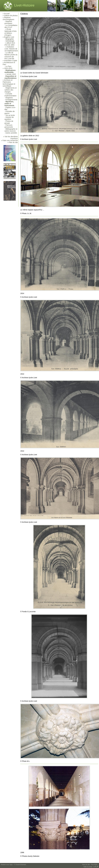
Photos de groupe (9, 122)
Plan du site (86, 865)
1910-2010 (8, 68)
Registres (9, 98)
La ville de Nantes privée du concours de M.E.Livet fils (11, 56)
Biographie (10, 39)
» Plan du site (13, 142)
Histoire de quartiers (9, 118)
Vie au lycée (10, 115)
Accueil (7, 14)
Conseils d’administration (10, 95)
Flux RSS (94, 865)
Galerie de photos (11, 16)
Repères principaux (8, 22)
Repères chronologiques (8, 18)
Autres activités (11, 133)
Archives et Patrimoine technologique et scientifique (9, 83)
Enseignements (11, 100)
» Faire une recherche (9, 140)
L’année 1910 (11, 74)
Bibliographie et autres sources (11, 130)
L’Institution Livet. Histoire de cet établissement (11, 49)
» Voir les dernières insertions (10, 138)
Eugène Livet (9, 37)
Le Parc (9, 66)
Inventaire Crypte (11, 61)
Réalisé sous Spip (7, 865)
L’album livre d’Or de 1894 (10, 44)
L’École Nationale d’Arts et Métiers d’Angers (11, 32)
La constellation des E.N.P (11, 26)
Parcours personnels (9, 126)
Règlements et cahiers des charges (11, 90)
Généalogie (10, 41)
